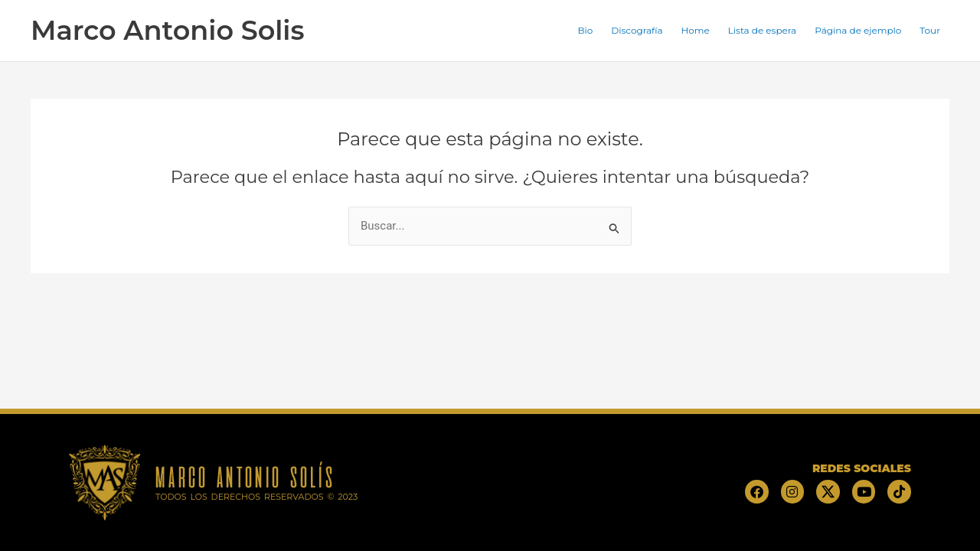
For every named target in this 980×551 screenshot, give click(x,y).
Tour (930, 30)
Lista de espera (762, 30)
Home (696, 30)
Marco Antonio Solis (167, 30)
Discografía (637, 30)
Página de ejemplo (858, 30)
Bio (586, 30)
